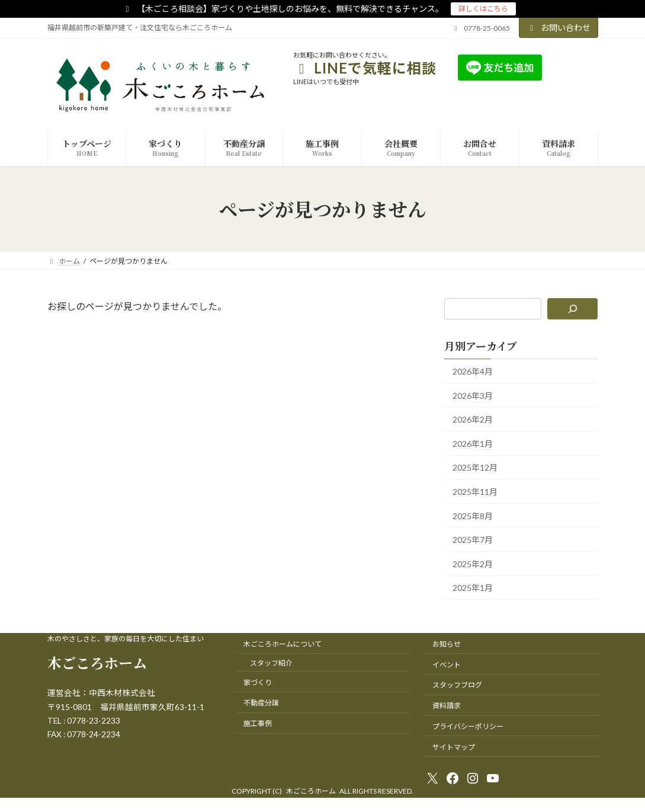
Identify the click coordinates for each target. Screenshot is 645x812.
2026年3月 (473, 396)
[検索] (573, 309)
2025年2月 (473, 564)
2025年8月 (473, 516)
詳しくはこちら (483, 9)
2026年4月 (473, 371)
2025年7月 (473, 540)
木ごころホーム (97, 662)
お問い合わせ (559, 28)
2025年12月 (475, 468)
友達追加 (571, 67)
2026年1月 (473, 444)
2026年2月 (473, 420)
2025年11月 (475, 492)
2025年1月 (473, 588)
